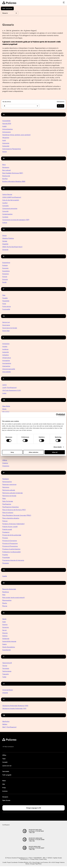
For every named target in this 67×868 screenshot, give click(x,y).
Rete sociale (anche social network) (14, 597)
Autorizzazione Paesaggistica (12, 149)
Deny (12, 452)
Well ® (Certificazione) (9, 727)
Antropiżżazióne (8, 129)
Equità (4, 282)
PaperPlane (38, 864)
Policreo (5, 521)
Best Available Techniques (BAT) (13, 173)
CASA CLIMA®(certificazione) (12, 197)
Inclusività (5, 352)
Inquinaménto (7, 363)
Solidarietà (6, 639)
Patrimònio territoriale (9, 496)
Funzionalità (6, 309)
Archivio (5, 791)
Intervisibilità (6, 372)
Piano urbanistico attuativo (11, 518)
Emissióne (6, 274)
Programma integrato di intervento (13, 560)
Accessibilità (6, 121)
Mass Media (6, 406)
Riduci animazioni (9, 747)
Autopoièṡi (6, 146)
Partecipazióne (7, 482)
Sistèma (5, 636)
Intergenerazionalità (9, 369)
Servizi (4, 630)
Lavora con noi (7, 766)
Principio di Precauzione (10, 543)
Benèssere (6, 167)
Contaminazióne (7, 214)
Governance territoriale (10, 328)
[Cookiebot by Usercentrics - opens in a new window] (57, 415)
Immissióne (6, 344)
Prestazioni (6, 532)
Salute (4, 619)
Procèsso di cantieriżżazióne (11, 549)
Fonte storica (6, 306)
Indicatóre (6, 355)
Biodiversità (6, 176)
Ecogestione (6, 263)
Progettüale (6, 557)
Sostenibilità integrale (9, 641)
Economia (5, 268)
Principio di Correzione (10, 541)
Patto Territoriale (8, 501)
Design (5, 235)
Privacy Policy (34, 859)
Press (4, 788)
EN (40, 808)
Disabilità (5, 244)
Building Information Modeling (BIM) (14, 181)
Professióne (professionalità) (12, 552)
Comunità (5, 211)
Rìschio (5, 603)
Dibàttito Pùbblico (8, 238)
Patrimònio (6, 487)
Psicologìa (6, 563)
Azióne (5, 152)
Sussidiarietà (6, 650)
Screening (6, 627)
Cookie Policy (43, 859)
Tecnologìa (6, 668)
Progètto (5, 555)
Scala (4, 622)
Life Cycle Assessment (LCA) (12, 390)
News (4, 781)
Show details (58, 447)
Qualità (5, 576)
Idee (4, 784)
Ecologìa (5, 265)
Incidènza (5, 349)
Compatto (5, 206)
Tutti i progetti (7, 775)
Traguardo (6, 674)
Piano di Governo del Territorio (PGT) (14, 510)
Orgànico (5, 463)
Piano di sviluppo (8, 513)
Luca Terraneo (44, 862)
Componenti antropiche (10, 208)
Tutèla (4, 677)
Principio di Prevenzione (10, 546)
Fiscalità (5, 298)
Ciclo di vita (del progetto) (11, 200)
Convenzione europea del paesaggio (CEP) (16, 220)
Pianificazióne (7, 504)
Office (4, 755)
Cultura (5, 223)
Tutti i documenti (7, 9)
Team (4, 759)
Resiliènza (6, 592)
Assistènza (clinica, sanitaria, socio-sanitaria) (16, 135)
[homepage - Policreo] (9, 3)
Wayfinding (6, 721)
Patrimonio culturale (9, 490)
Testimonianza (7, 671)
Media (4, 409)
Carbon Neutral (7, 194)
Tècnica (5, 666)
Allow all (55, 452)
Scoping (5, 625)
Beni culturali (6, 170)
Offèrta (5, 460)
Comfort (5, 203)
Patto (4, 498)
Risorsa (5, 606)
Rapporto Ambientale (9, 589)
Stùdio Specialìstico (9, 647)
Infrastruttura (7, 358)
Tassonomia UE (7, 663)
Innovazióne (6, 360)
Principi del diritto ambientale (12, 535)
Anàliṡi (4, 126)
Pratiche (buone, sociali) (10, 527)
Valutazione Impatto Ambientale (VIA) (14, 708)
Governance (6, 325)
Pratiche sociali (7, 529)
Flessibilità (6, 301)
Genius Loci (6, 322)
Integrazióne (6, 366)
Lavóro (4, 385)
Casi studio (6, 771)
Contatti (5, 762)
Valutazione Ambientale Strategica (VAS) (15, 706)
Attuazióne (6, 138)
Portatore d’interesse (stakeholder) (13, 524)
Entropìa (5, 279)
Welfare (5, 724)
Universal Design (8, 690)
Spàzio (4, 644)
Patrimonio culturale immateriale (13, 493)
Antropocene (6, 132)
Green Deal (6, 331)
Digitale (5, 241)
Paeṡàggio (6, 479)
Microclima (6, 412)
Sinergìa (5, 633)
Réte (4, 595)
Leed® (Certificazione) (10, 388)
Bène (4, 165)
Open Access (6, 800)
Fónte (4, 304)
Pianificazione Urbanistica (10, 507)
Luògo (4, 393)
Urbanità (5, 693)
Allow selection (33, 452)
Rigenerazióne (7, 600)
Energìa (5, 277)
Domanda (5, 250)
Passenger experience (9, 484)
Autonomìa (6, 143)
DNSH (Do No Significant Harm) (12, 247)
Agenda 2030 (7, 123)
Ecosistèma (6, 271)
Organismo (6, 466)
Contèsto (5, 217)
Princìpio (5, 538)
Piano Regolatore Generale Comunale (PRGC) (17, 515)
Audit (4, 140)
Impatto (5, 346)
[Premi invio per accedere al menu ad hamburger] (64, 2)
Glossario (5, 797)
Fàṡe (4, 295)
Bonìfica (5, 179)
